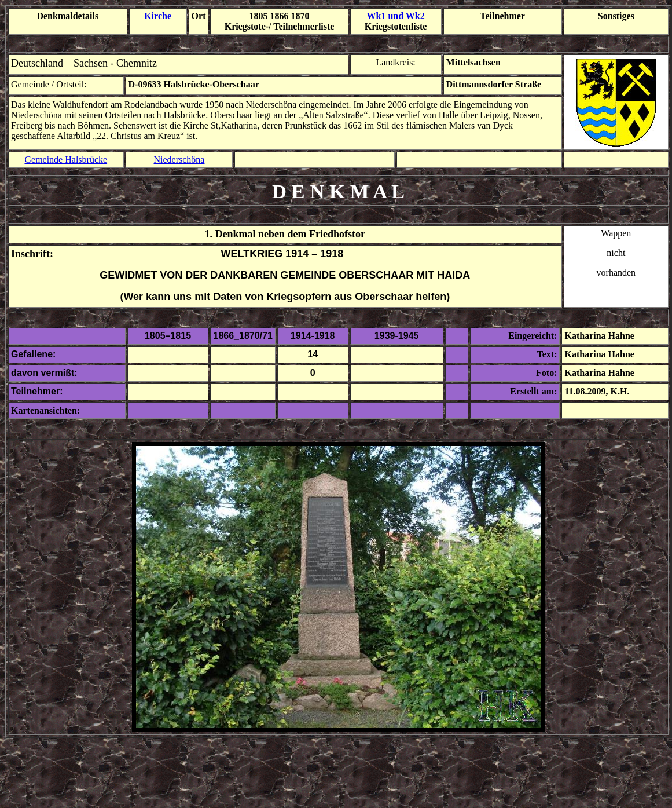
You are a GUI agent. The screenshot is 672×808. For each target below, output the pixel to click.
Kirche (158, 16)
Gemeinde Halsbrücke (66, 160)
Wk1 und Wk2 (396, 16)
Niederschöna (179, 160)
